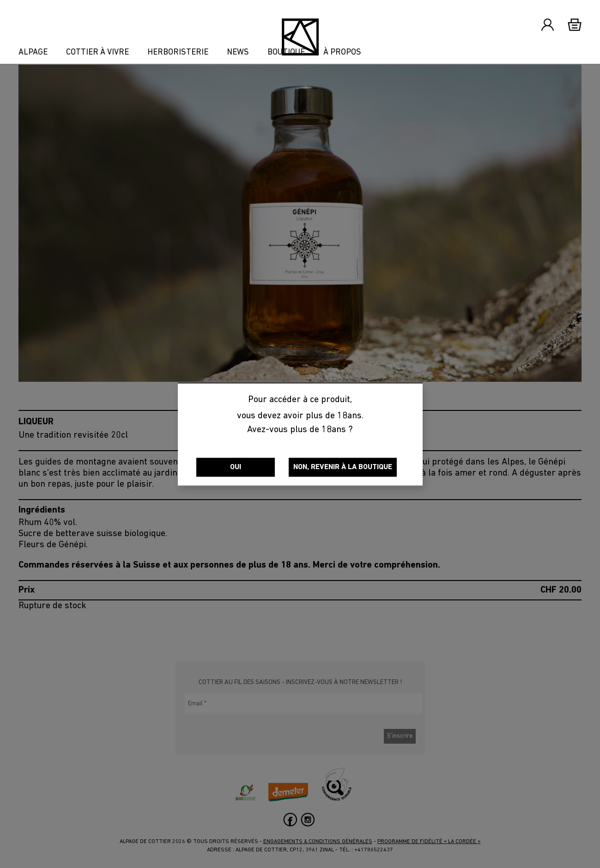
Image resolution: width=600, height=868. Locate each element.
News (238, 53)
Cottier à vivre (97, 53)
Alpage (33, 53)
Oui (236, 467)
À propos (342, 53)
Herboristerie (178, 53)
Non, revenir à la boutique (343, 467)
